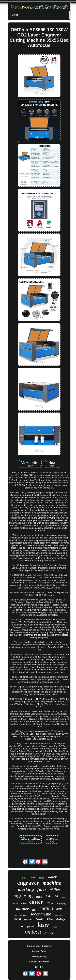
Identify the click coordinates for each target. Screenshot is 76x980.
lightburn (28, 920)
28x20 (64, 897)
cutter (36, 902)
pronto (39, 897)
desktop (61, 919)
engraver (28, 883)
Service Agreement (39, 962)
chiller (55, 890)
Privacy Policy (39, 956)
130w (50, 919)
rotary (49, 933)
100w (50, 903)
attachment (59, 916)
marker (22, 909)
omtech (33, 932)
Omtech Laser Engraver (39, 946)
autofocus (28, 926)
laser (44, 925)
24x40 (39, 919)
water (52, 877)
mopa (24, 878)
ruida (42, 878)
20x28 (15, 904)
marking (26, 889)
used (55, 927)
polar (33, 877)
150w (34, 910)
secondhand (41, 914)
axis (59, 909)
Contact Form (39, 951)
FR (42, 967)
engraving (23, 895)
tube (23, 903)
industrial (52, 896)
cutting (46, 908)
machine (52, 883)
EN (37, 967)
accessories (21, 915)
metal (17, 919)
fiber (42, 889)
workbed (61, 904)
